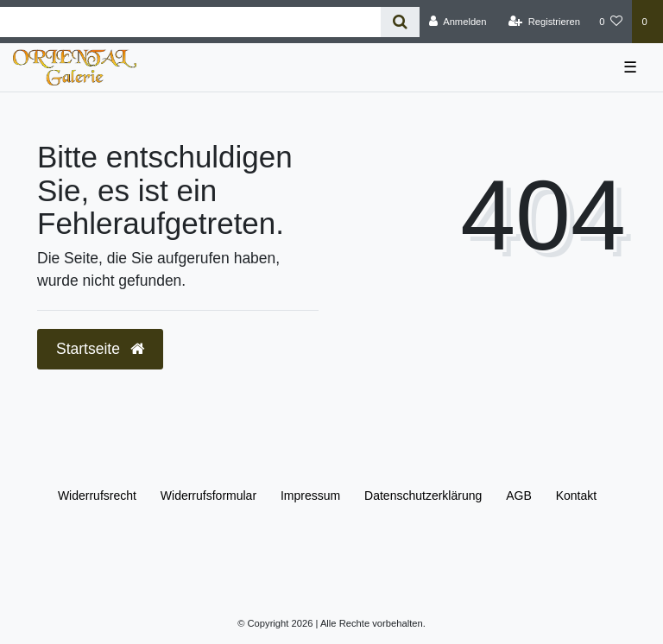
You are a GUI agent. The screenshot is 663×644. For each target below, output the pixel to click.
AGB (519, 496)
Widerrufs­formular (208, 496)
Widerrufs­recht (97, 496)
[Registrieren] (544, 22)
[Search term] (190, 22)
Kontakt (576, 496)
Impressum (310, 496)
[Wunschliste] (611, 22)
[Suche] (400, 22)
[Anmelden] (458, 22)
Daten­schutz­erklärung (423, 496)
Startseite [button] (100, 349)
